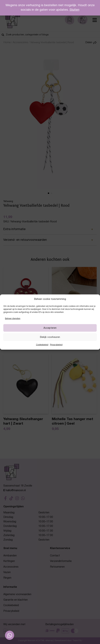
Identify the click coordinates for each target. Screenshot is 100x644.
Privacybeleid (56, 345)
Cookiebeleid (42, 345)
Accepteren (50, 328)
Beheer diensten (13, 319)
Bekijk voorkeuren (50, 337)
